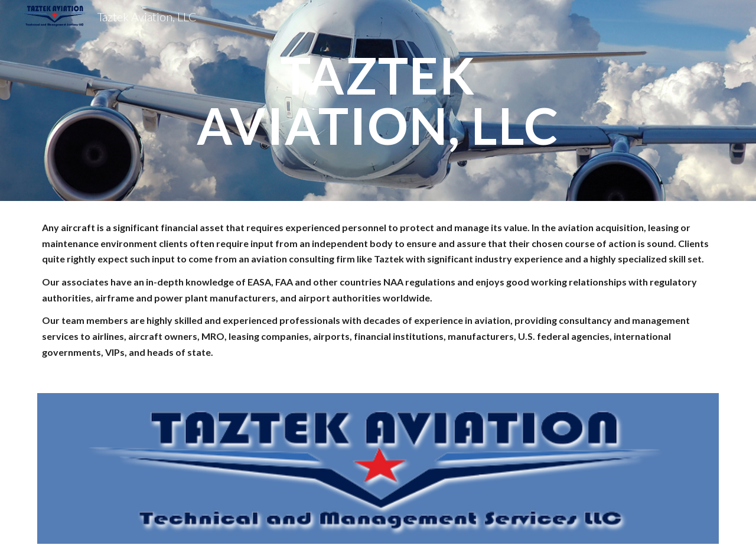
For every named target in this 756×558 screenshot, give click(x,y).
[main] (378, 101)
